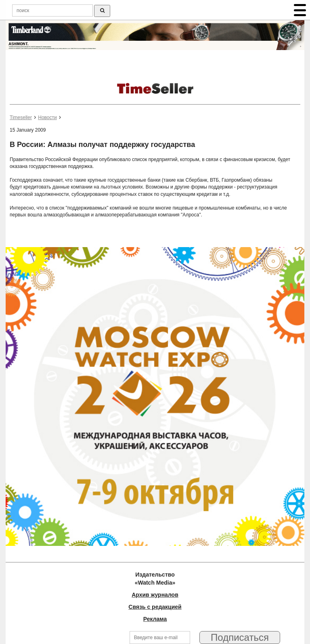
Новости (47, 117)
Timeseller (21, 117)
